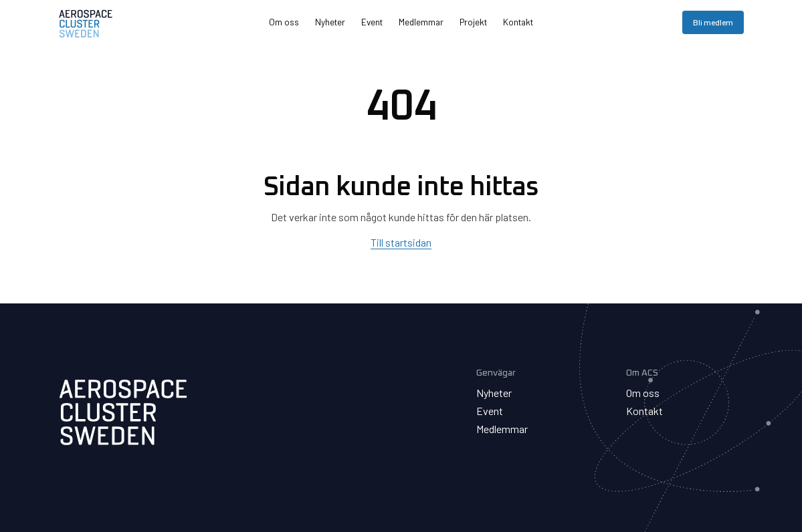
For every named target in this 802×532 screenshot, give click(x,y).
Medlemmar (421, 22)
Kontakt (518, 22)
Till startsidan (401, 242)
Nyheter (330, 22)
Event (372, 22)
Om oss (284, 22)
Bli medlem (713, 22)
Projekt (473, 22)
